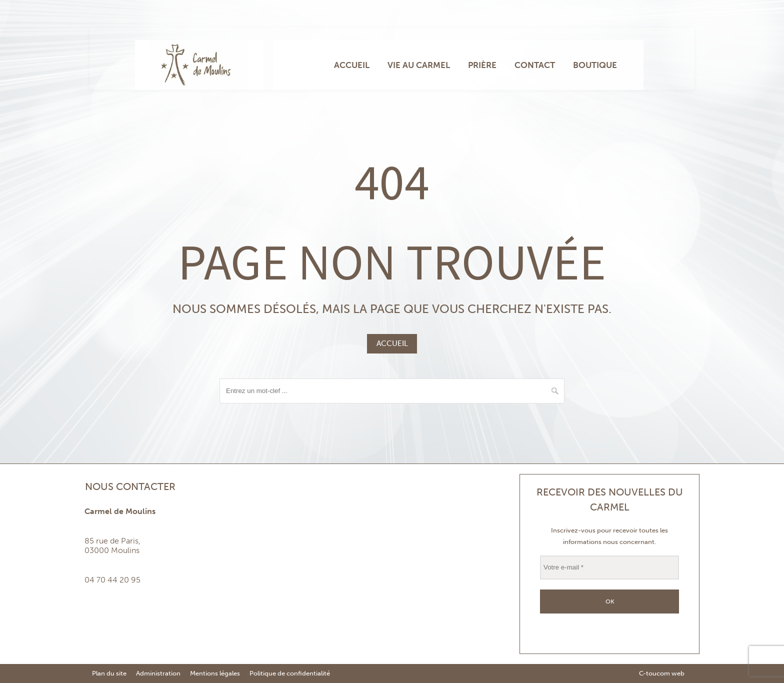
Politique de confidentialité (290, 673)
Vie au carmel (419, 65)
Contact (535, 65)
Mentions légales (215, 673)
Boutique (595, 65)
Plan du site (109, 673)
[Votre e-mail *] (609, 567)
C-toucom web (662, 673)
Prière (482, 65)
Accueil (352, 65)
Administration (158, 673)
